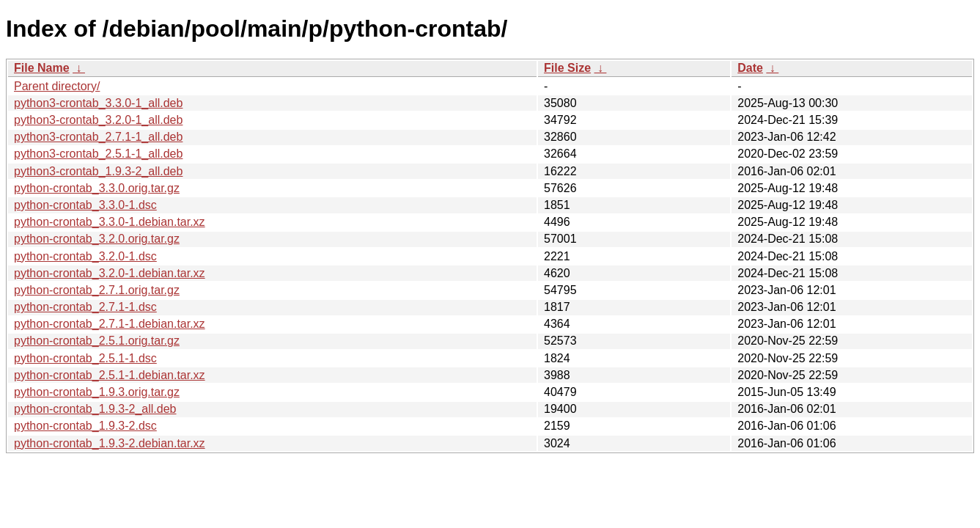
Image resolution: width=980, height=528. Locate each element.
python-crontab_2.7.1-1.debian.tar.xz (110, 324)
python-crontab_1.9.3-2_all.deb (95, 409)
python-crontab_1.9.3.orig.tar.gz (97, 392)
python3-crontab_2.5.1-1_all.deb (98, 154)
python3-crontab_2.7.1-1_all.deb (98, 137)
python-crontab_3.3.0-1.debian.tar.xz (110, 222)
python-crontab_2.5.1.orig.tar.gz (97, 341)
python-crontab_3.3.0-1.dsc (85, 205)
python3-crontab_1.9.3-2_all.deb (98, 171)
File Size (567, 68)
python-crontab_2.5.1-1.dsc (85, 358)
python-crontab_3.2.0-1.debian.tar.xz (110, 273)
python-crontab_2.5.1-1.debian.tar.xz (110, 375)
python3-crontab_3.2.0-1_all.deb (98, 120)
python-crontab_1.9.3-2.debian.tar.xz (110, 443)
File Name (42, 68)
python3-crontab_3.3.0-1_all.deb (98, 103)
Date (750, 68)
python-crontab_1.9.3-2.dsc (85, 426)
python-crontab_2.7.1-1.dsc (85, 307)
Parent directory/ (57, 86)
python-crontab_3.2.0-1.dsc (85, 256)
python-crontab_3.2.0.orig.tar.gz (97, 239)
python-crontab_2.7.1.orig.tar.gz (97, 290)
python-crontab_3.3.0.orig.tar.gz (97, 188)
